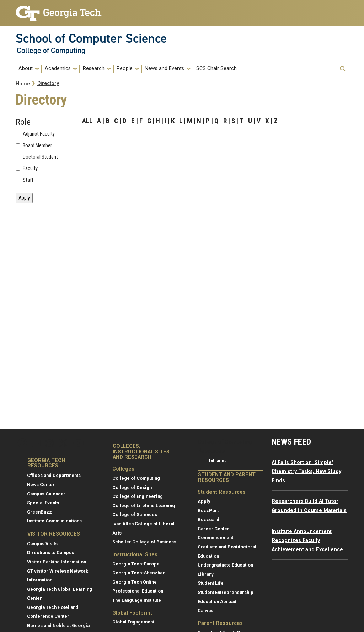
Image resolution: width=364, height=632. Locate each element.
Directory (48, 83)
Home (23, 84)
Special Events (43, 503)
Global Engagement (133, 622)
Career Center (213, 529)
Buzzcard (208, 519)
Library (205, 574)
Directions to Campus (50, 553)
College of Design (132, 487)
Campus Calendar (46, 494)
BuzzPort (208, 511)
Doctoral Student (40, 157)
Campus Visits (42, 544)
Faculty (30, 169)
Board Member (37, 146)
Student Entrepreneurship (226, 592)
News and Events (164, 68)
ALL (87, 121)
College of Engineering (138, 496)
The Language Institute (137, 600)
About (26, 68)
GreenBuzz (39, 512)
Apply (204, 501)
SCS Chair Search (216, 68)
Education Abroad (217, 602)
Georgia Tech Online (135, 582)
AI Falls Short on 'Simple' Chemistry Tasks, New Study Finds (306, 472)
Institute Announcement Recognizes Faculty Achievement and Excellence (307, 541)
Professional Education (138, 591)
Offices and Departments (54, 475)
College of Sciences (135, 514)
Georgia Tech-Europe (136, 564)
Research (94, 68)
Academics (58, 68)
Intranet (217, 460)
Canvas (205, 610)
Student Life (211, 583)
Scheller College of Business (144, 542)
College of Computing (51, 51)
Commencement (215, 538)
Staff (28, 180)
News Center (41, 485)
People (125, 68)
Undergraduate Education (225, 565)
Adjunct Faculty (39, 134)
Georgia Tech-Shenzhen (139, 573)
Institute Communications (54, 521)
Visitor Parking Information (57, 562)
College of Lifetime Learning (144, 506)
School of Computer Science (91, 38)
